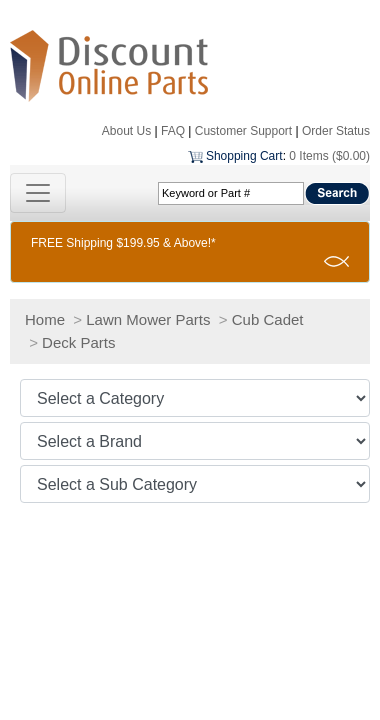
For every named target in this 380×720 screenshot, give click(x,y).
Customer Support (243, 131)
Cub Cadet (268, 319)
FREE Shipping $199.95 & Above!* (123, 243)
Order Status (336, 131)
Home (45, 319)
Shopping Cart (244, 156)
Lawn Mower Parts (148, 319)
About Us (126, 131)
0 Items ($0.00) (329, 156)
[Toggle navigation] (38, 193)
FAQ (173, 131)
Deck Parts (78, 342)
